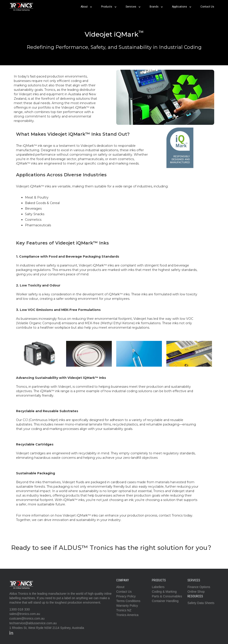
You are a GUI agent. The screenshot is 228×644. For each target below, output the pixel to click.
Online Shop (196, 592)
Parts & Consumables (167, 596)
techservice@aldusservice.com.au (33, 623)
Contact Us (207, 7)
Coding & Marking (164, 592)
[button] (86, 7)
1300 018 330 (20, 609)
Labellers (158, 587)
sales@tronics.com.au (25, 614)
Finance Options (199, 587)
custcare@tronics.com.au (27, 618)
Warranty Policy (127, 606)
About (120, 587)
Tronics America (127, 615)
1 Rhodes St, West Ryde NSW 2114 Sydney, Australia (47, 628)
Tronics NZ (124, 610)
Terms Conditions (128, 601)
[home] (22, 7)
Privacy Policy (126, 596)
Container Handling (165, 601)
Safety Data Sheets (201, 603)
